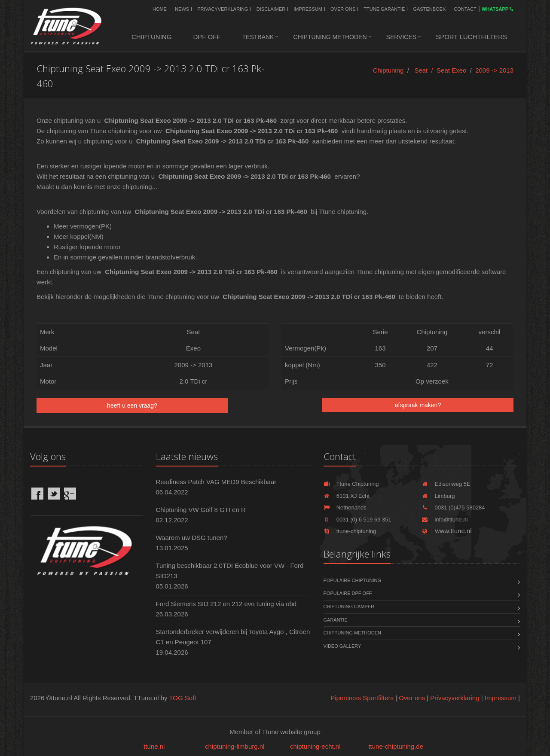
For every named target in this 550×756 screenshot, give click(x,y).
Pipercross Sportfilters (362, 698)
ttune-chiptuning (350, 531)
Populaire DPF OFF (348, 593)
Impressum (308, 9)
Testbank (258, 37)
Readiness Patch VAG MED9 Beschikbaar (216, 482)
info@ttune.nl (445, 520)
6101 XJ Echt (347, 496)
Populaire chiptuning (352, 580)
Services (402, 37)
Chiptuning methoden (330, 37)
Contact (465, 9)
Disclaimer (271, 9)
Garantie (336, 620)
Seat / (425, 70)
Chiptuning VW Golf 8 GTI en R (201, 510)
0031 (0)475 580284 (453, 508)
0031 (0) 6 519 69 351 (357, 520)
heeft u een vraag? (132, 405)
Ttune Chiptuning (351, 484)
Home (160, 9)
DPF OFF (207, 37)
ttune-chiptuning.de (396, 746)
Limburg (438, 496)
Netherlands (345, 508)
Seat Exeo (451, 70)
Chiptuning (151, 37)
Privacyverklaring (223, 9)
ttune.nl (154, 746)
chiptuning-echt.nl (315, 746)
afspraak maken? (418, 405)
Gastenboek (429, 9)
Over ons (343, 9)
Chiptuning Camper (349, 607)
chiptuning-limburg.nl (235, 746)
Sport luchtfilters (471, 37)
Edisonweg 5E (446, 484)
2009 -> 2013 (494, 70)
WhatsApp (498, 9)
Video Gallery (342, 646)
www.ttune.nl (446, 531)
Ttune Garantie (384, 9)
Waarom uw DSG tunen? (192, 538)
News (182, 9)
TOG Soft (182, 698)
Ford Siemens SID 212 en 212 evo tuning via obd (226, 604)
